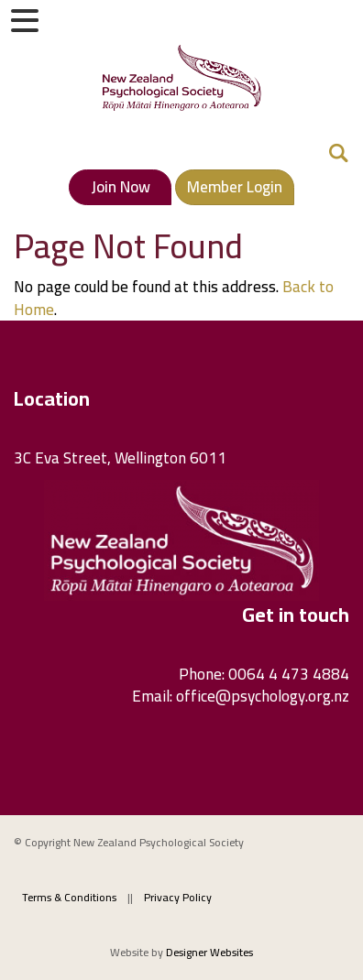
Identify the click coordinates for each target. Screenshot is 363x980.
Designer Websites (209, 952)
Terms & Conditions (69, 897)
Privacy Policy (178, 897)
